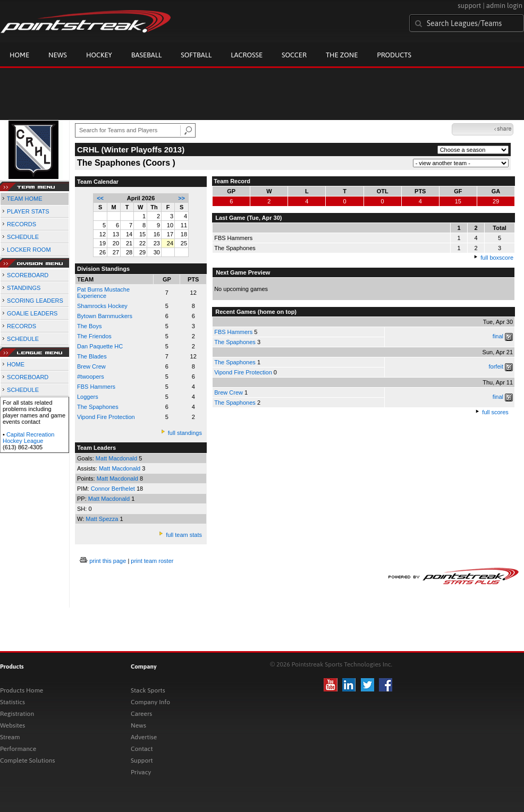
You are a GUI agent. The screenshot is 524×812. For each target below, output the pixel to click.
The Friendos (94, 336)
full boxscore (497, 258)
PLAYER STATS (28, 211)
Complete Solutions (27, 760)
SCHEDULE (23, 237)
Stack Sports (148, 690)
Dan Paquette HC (100, 346)
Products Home (22, 690)
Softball (196, 55)
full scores (495, 412)
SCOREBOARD (28, 275)
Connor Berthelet (114, 489)
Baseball (147, 55)
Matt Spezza (103, 519)
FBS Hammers (96, 387)
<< (100, 198)
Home (19, 55)
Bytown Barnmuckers (105, 316)
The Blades (92, 356)
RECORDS (22, 224)
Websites (12, 725)
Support (142, 760)
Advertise (144, 737)
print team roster (152, 561)
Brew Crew (91, 366)
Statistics (12, 702)
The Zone (342, 55)
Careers (141, 714)
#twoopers (91, 377)
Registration (17, 714)
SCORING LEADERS (35, 301)
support (469, 6)
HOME (16, 364)
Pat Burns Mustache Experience (103, 293)
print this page (108, 561)
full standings (185, 433)
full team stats (184, 535)
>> (181, 198)
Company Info (150, 702)
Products (394, 55)
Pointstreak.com (86, 22)
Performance (18, 749)
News (58, 55)
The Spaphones (235, 342)
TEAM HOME (25, 199)
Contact (142, 749)
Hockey (99, 55)
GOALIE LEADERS (32, 313)
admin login (504, 6)
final (498, 336)
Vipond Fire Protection (106, 417)
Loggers (88, 397)
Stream (10, 737)
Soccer (294, 55)
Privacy (141, 772)
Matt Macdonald (117, 458)
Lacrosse (247, 55)
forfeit (496, 366)
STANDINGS (24, 288)
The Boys (89, 326)
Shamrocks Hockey (102, 306)
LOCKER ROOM (29, 250)
